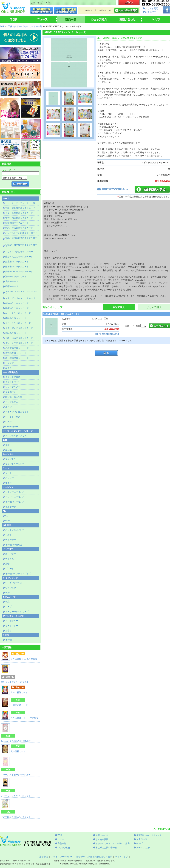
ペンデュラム (12, 402)
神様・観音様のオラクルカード (20, 208)
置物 (7, 564)
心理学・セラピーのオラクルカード (21, 246)
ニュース (62, 839)
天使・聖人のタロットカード (19, 328)
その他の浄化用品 (14, 545)
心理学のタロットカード (17, 348)
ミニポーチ (11, 392)
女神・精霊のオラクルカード (19, 218)
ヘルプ (140, 844)
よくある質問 (152, 9)
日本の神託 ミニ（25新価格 (25, 718)
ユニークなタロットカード (18, 323)
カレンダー (11, 554)
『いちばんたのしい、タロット (16, 817)
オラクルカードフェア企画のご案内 (113, 844)
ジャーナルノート (14, 387)
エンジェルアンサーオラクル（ (16, 682)
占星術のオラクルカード (17, 262)
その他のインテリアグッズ (18, 574)
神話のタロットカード (16, 333)
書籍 (7, 445)
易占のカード (12, 281)
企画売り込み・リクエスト (149, 835)
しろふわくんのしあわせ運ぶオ (16, 741)
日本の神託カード (19, 692)
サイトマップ (121, 857)
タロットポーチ (13, 382)
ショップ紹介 (64, 848)
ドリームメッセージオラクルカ (16, 775)
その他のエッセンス (15, 502)
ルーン (8, 407)
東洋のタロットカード (16, 353)
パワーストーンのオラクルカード (21, 233)
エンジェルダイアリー (16, 436)
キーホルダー (12, 626)
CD (7, 516)
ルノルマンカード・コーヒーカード (21, 292)
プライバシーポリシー (62, 857)
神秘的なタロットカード (17, 303)
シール (8, 422)
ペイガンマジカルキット (17, 412)
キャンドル (11, 459)
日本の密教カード (19, 705)
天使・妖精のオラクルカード (19, 213)
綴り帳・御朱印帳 (14, 397)
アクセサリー (12, 621)
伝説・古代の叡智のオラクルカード (21, 239)
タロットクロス (13, 377)
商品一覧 (62, 844)
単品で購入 (119, 307)
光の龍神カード (18, 751)
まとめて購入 (154, 307)
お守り (8, 631)
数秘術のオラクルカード (17, 267)
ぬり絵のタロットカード (17, 358)
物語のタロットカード (16, 318)
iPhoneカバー (12, 427)
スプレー (10, 478)
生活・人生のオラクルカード (19, 257)
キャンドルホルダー (15, 464)
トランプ (10, 363)
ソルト (8, 535)
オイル (8, 483)
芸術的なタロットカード (17, 308)
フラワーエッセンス (15, 492)
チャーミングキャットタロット (16, 796)
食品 (7, 602)
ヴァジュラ (11, 588)
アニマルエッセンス (15, 497)
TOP (2, 26)
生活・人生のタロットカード (19, 343)
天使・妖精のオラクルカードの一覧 (25, 26)
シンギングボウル (14, 583)
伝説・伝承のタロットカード (19, 338)
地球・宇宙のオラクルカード (19, 228)
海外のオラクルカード (16, 276)
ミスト (8, 473)
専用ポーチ (11, 507)
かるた (8, 368)
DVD (8, 521)
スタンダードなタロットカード (20, 298)
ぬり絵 (8, 450)
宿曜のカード (12, 286)
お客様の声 (151, 12)
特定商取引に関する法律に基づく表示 (94, 857)
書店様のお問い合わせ (106, 848)
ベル (7, 593)
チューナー (11, 540)
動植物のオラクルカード (17, 223)
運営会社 (44, 857)
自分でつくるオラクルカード (19, 272)
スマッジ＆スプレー (15, 530)
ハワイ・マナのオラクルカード (20, 252)
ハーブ (8, 607)
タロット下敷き (13, 417)
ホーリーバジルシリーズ (17, 612)
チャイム (10, 559)
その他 (8, 640)
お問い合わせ (102, 835)
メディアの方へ (144, 848)
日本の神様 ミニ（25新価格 (24, 659)
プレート (10, 569)
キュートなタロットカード (18, 313)
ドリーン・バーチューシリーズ (20, 203)
